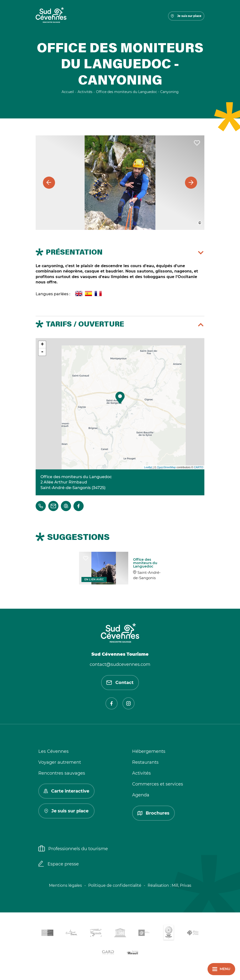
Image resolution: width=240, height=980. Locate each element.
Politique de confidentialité (115, 885)
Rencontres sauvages (62, 773)
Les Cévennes (53, 751)
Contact (120, 683)
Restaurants (145, 762)
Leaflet (148, 467)
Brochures (153, 813)
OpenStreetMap (166, 467)
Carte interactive (66, 791)
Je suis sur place (186, 16)
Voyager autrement (60, 762)
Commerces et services (158, 784)
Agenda (141, 795)
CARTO (199, 467)
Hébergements (149, 751)
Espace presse (59, 864)
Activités (141, 773)
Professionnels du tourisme (73, 849)
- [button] (42, 352)
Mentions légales (65, 885)
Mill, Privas (181, 885)
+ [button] (42, 345)
